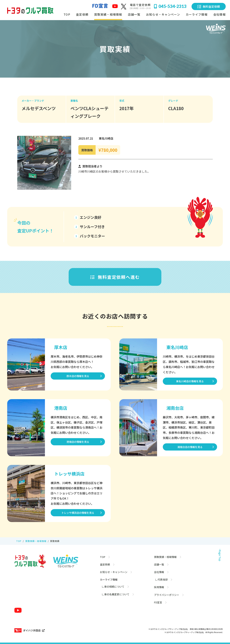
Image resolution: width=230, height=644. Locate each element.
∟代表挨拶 (161, 580)
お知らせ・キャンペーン (163, 14)
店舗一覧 (134, 14)
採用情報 (159, 587)
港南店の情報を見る (78, 442)
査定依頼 (82, 14)
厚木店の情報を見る (78, 376)
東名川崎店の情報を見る (190, 381)
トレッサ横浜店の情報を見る (78, 513)
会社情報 (159, 572)
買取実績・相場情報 (108, 14)
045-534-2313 (170, 6)
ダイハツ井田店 (29, 630)
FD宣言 (158, 602)
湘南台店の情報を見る (190, 447)
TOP (67, 14)
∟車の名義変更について (116, 594)
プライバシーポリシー (167, 595)
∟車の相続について (113, 587)
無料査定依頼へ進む (115, 277)
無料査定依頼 (209, 6)
